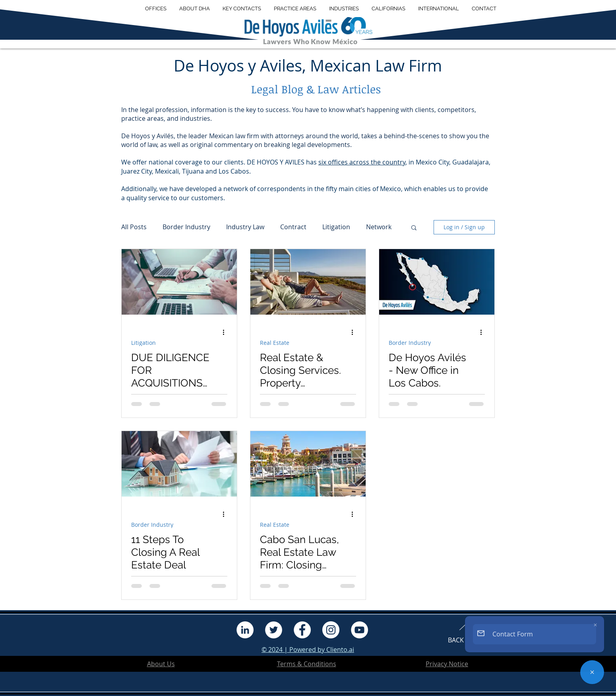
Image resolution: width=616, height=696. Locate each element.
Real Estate (275, 343)
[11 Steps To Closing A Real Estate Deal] (179, 464)
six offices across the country (362, 162)
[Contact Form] (592, 672)
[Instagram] (331, 630)
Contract (293, 227)
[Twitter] (274, 630)
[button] (195, 9)
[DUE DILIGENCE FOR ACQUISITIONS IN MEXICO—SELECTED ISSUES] (179, 282)
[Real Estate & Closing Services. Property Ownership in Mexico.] (308, 282)
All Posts (134, 227)
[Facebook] (302, 630)
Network (379, 227)
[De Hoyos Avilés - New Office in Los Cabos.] (437, 282)
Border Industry (186, 227)
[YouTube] (359, 630)
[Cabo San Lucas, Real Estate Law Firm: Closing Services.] (308, 464)
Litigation (336, 227)
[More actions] (226, 333)
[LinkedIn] (245, 630)
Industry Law (245, 227)
